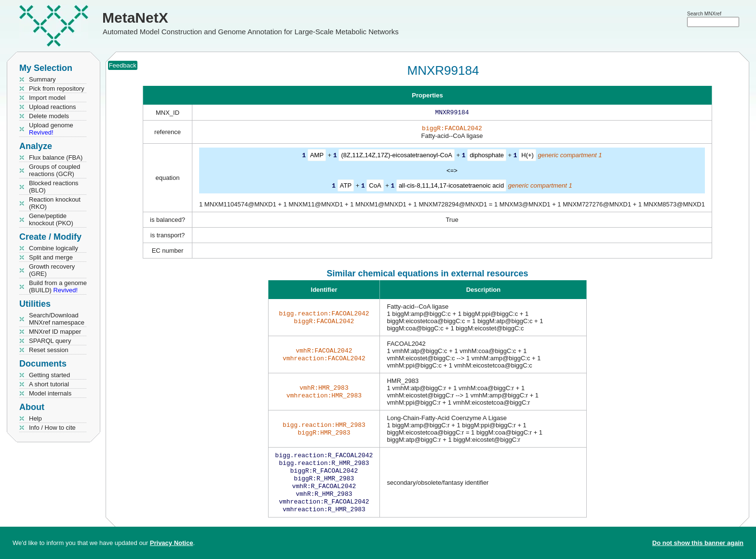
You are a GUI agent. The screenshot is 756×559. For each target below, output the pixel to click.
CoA (375, 187)
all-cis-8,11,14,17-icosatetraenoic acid (451, 187)
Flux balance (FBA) (56, 157)
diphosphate (487, 157)
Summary (42, 79)
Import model (47, 98)
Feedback (123, 65)
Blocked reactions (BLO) (54, 187)
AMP (317, 157)
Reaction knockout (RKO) (55, 203)
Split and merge (51, 257)
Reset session (49, 350)
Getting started (49, 375)
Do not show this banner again (698, 543)
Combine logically (54, 248)
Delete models (49, 116)
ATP (346, 187)
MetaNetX (135, 18)
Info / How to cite (52, 428)
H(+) (527, 157)
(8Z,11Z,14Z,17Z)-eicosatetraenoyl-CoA (396, 157)
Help (35, 418)
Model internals (50, 393)
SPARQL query (50, 341)
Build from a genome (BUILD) (58, 286)
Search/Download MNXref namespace (57, 319)
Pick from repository (57, 89)
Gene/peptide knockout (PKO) (51, 219)
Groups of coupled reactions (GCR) (54, 170)
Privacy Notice (172, 543)
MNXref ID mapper (55, 332)
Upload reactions (53, 107)
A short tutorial (49, 384)
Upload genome (51, 129)
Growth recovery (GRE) (52, 270)
